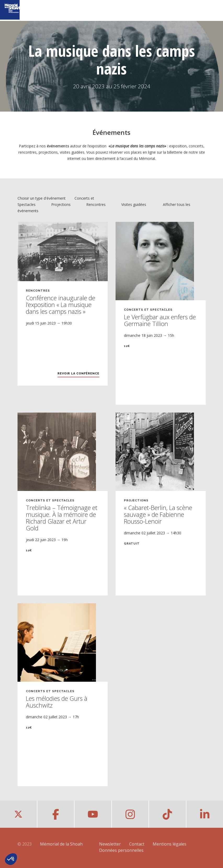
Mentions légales (170, 844)
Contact (137, 844)
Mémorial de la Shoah (61, 844)
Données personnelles (121, 850)
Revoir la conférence (78, 374)
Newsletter (110, 844)
